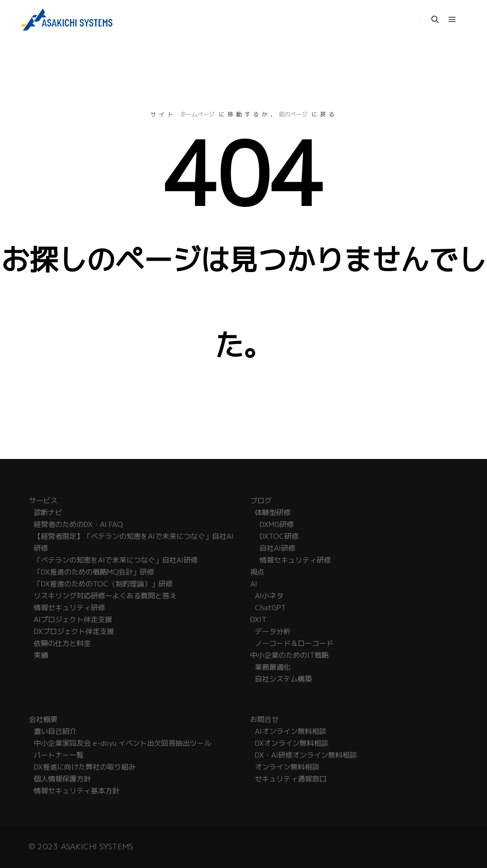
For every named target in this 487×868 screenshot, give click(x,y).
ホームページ (197, 114)
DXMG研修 (277, 524)
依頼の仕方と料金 (62, 643)
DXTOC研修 (279, 536)
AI (254, 584)
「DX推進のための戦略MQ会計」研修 (94, 572)
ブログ (261, 501)
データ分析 (273, 631)
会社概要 (43, 719)
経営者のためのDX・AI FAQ (78, 524)
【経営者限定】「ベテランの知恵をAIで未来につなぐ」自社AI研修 (134, 542)
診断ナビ (48, 512)
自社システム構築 (283, 679)
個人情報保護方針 (62, 779)
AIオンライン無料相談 (291, 731)
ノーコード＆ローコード (294, 643)
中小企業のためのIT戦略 (289, 655)
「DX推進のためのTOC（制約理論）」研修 (103, 584)
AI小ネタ (269, 596)
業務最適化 (273, 667)
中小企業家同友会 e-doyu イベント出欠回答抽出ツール (122, 743)
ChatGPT (270, 608)
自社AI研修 (278, 548)
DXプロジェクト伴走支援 (74, 631)
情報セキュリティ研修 (69, 608)
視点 (257, 572)
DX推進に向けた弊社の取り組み (85, 767)
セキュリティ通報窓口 (291, 779)
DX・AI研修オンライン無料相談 (306, 755)
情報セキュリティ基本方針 (77, 791)
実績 (41, 655)
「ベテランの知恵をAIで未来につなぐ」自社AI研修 (116, 560)
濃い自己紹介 (55, 731)
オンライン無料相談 (287, 767)
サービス (43, 501)
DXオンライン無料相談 (292, 743)
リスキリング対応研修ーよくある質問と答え (105, 596)
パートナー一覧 (59, 755)
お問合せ (264, 719)
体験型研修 (273, 512)
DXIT (258, 619)
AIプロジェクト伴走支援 (73, 619)
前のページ (293, 114)
